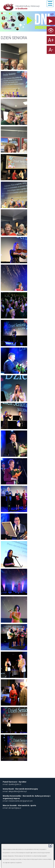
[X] (50, 846)
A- (51, 50)
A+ (51, 40)
